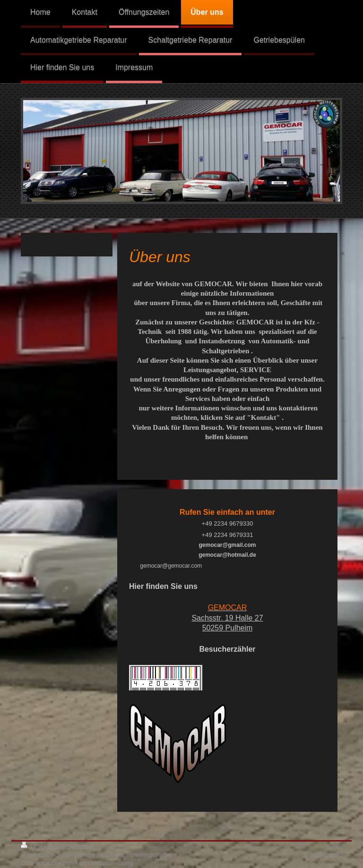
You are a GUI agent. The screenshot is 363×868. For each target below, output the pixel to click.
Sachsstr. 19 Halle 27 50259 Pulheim (227, 618)
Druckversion (45, 846)
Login (335, 846)
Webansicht (326, 854)
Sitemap (83, 846)
